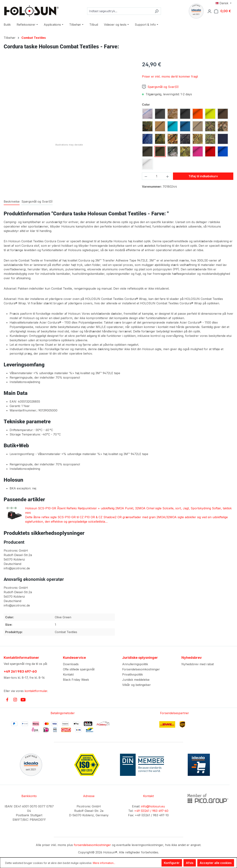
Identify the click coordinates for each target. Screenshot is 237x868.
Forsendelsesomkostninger (141, 669)
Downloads (71, 664)
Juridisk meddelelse (136, 680)
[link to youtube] (23, 700)
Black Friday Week (76, 680)
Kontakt (68, 674)
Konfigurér (172, 863)
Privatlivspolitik (133, 674)
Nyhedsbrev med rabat (198, 664)
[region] (69, 100)
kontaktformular (36, 691)
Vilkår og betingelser (136, 685)
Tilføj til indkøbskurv (203, 176)
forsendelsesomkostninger (92, 845)
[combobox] (120, 11)
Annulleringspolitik (135, 664)
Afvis (190, 863)
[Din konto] (211, 11)
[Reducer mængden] (146, 176)
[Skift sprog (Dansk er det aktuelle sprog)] (224, 3)
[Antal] (157, 176)
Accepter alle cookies (216, 863)
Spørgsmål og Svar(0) (160, 87)
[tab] (12, 202)
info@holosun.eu (153, 806)
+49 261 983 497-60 (20, 671)
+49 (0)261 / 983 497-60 (151, 811)
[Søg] (157, 11)
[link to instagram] (15, 700)
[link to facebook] (7, 700)
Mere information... (104, 863)
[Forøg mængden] (168, 176)
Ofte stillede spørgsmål (79, 669)
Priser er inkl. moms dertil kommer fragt (170, 76)
